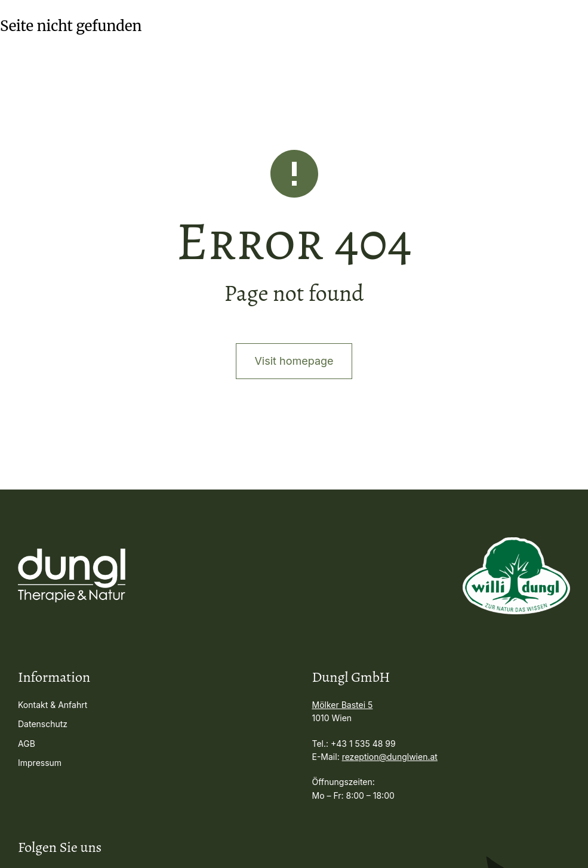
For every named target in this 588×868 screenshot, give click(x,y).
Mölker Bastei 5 (343, 705)
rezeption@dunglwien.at (390, 757)
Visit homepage (294, 361)
